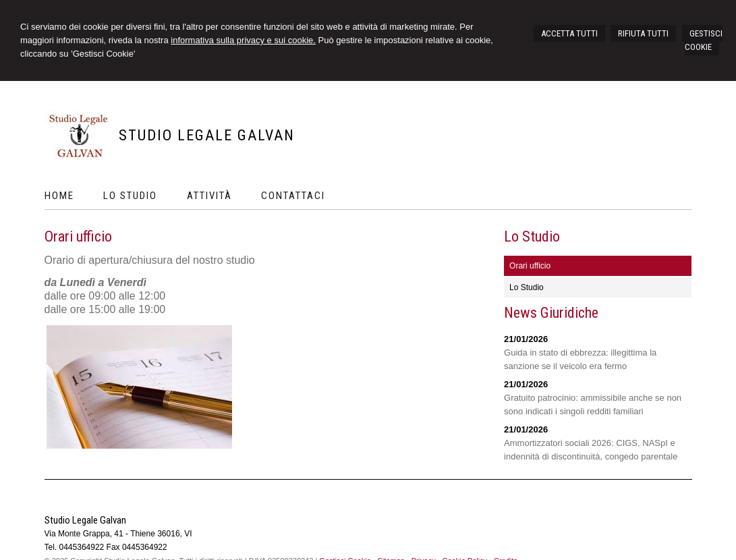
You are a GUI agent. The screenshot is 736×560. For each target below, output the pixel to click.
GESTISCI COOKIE (704, 40)
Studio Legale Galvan (207, 135)
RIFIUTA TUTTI (643, 33)
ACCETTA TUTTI (569, 33)
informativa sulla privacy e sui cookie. (243, 40)
